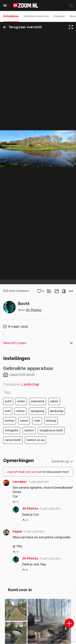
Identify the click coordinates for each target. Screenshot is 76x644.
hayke (17, 531)
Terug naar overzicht (22, 27)
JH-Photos (33, 310)
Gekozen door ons (36, 16)
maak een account (30, 472)
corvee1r (20, 482)
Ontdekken (11, 16)
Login (10, 472)
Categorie (21, 384)
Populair (59, 16)
